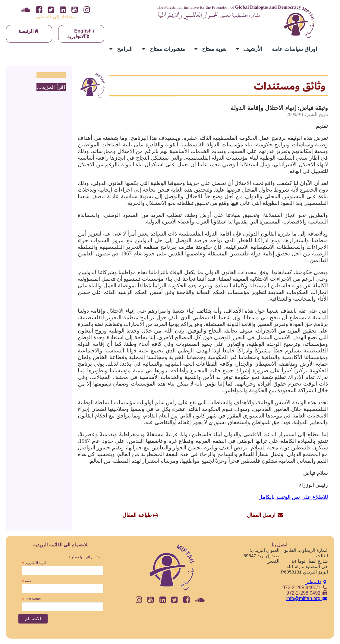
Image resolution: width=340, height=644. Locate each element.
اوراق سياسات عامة (294, 49)
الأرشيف (249, 49)
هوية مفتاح (210, 49)
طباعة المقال (137, 515)
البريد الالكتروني (34, 563)
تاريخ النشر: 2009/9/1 (307, 114)
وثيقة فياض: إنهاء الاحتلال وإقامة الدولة (279, 108)
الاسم (27, 581)
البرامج (121, 49)
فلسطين (316, 582)
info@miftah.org (307, 598)
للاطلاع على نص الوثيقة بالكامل (293, 497)
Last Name (31, 599)
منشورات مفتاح (164, 49)
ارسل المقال (261, 515)
